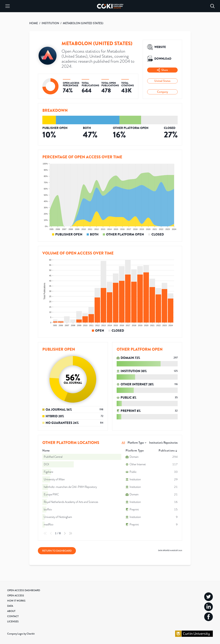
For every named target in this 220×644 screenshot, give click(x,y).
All (123, 443)
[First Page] (45, 533)
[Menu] (8, 6)
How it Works (16, 601)
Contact (13, 616)
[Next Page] (65, 533)
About (11, 611)
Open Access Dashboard (24, 590)
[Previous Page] (51, 533)
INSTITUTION (50, 23)
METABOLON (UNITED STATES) (83, 23)
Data (10, 606)
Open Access (16, 595)
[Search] (212, 6)
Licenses (13, 621)
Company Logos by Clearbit (21, 634)
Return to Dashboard (57, 551)
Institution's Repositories (163, 443)
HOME (34, 23)
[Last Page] (71, 533)
